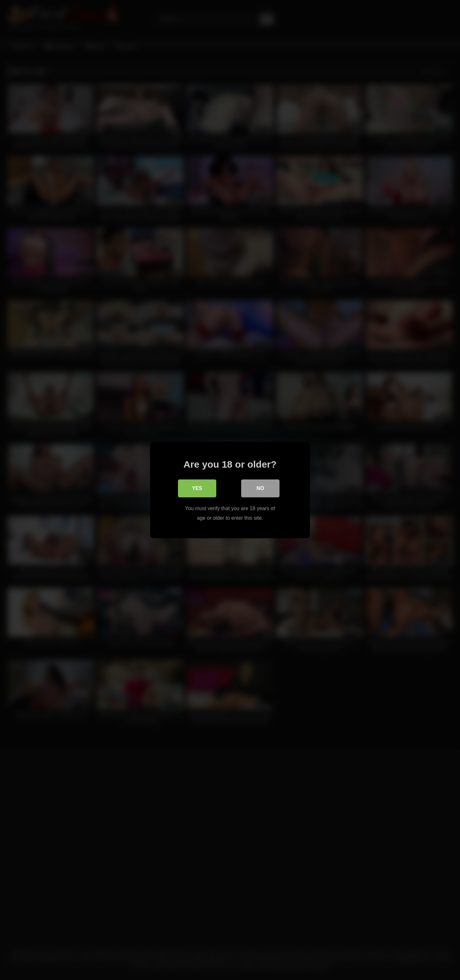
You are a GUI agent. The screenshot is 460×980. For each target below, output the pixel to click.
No (260, 488)
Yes (197, 488)
